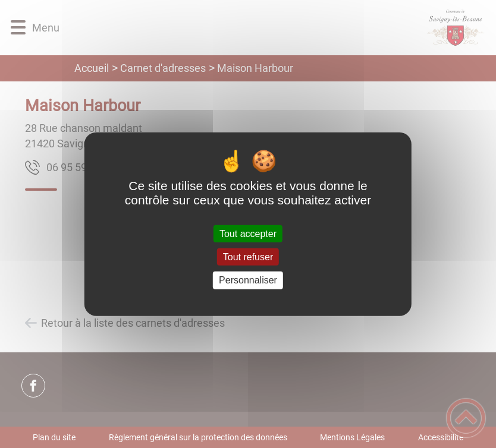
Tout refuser (248, 257)
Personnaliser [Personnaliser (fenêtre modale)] (248, 280)
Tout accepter (248, 234)
